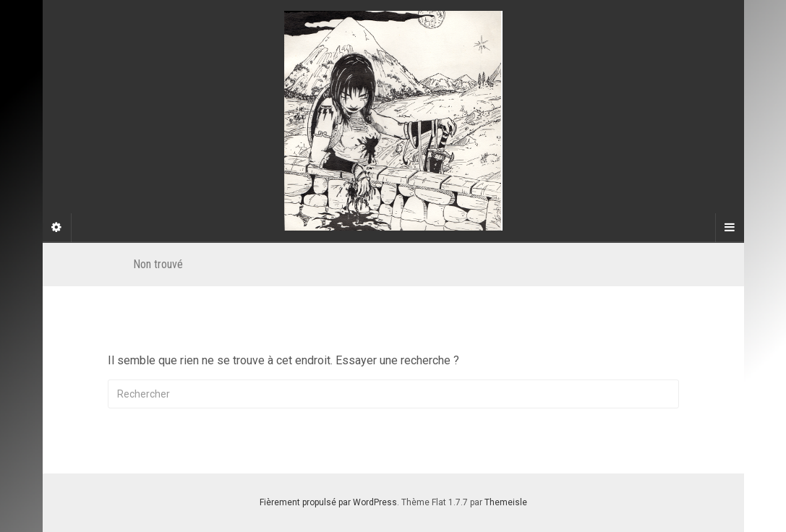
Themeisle (506, 502)
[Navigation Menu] (730, 228)
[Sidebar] (57, 228)
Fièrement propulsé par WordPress (328, 502)
